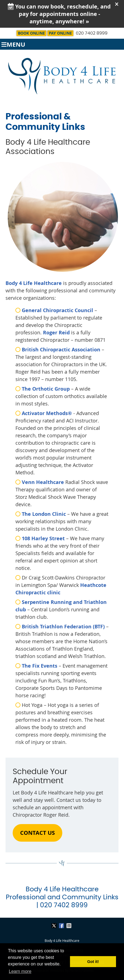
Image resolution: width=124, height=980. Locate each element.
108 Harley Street (43, 538)
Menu (13, 44)
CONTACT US (37, 833)
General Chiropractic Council (57, 310)
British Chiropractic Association (61, 350)
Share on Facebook (62, 926)
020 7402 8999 (92, 33)
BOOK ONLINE (31, 33)
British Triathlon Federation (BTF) (63, 627)
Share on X (55, 926)
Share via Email (69, 926)
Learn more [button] (20, 971)
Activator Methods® (48, 413)
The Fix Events (40, 666)
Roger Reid (56, 333)
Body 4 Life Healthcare (34, 283)
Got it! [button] (93, 962)
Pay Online (60, 33)
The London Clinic (44, 514)
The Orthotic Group (46, 389)
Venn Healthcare (43, 482)
